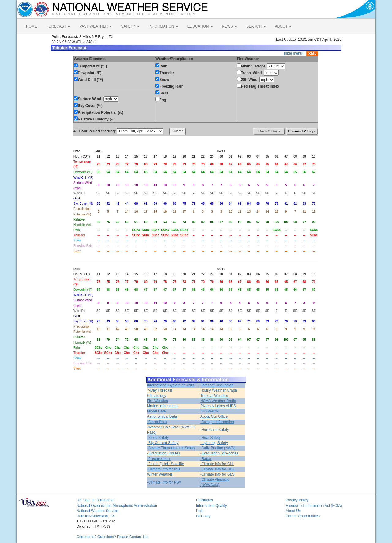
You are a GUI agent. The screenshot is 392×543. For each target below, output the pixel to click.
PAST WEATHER (96, 26)
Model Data (156, 411)
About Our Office (214, 416)
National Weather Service (97, 511)
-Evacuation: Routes (164, 453)
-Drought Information (217, 422)
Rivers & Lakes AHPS (218, 406)
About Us (293, 511)
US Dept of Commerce (95, 500)
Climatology (157, 396)
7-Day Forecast (160, 390)
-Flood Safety (158, 438)
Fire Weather (158, 401)
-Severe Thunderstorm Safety (171, 448)
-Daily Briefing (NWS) (218, 448)
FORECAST (58, 26)
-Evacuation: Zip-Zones (219, 453)
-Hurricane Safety (215, 430)
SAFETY (130, 26)
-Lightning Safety (214, 443)
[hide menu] (294, 53)
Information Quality (211, 506)
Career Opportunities (303, 516)
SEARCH (256, 26)
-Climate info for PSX (164, 482)
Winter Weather (160, 474)
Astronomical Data (162, 416)
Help (200, 511)
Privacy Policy (297, 500)
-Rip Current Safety (163, 443)
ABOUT (283, 26)
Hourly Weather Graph (219, 390)
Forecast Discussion (217, 385)
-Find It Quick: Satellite (166, 464)
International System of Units (170, 385)
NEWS (230, 26)
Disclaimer (205, 500)
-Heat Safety (211, 438)
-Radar (206, 459)
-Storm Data (157, 422)
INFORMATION (163, 26)
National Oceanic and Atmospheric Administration (117, 506)
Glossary (203, 516)
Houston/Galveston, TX (96, 516)
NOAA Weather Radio (218, 401)
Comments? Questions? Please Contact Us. (113, 537)
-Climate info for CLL (217, 464)
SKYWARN (209, 411)
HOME (32, 26)
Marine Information (162, 406)
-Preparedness (159, 459)
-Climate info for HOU (218, 469)
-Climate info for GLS (217, 474)
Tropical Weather (214, 396)
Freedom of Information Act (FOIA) (314, 506)
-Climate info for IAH (164, 469)
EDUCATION (200, 26)
